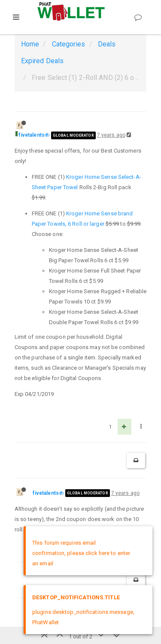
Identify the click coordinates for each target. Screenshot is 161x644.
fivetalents (32, 135)
